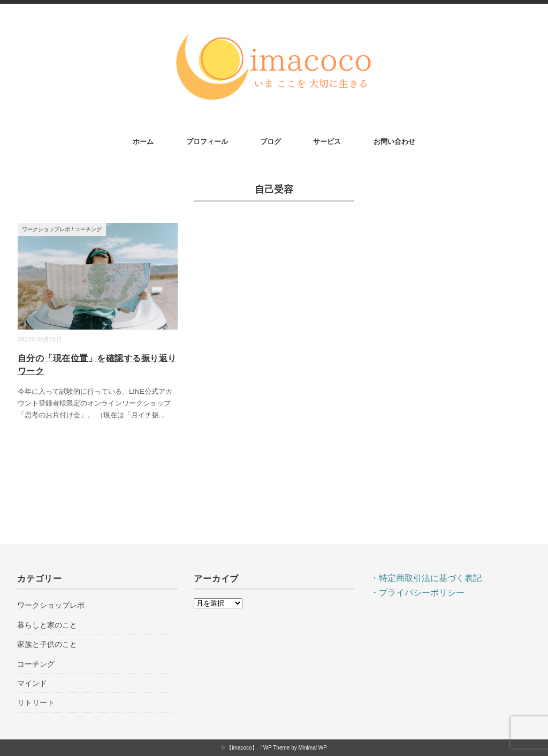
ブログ (271, 142)
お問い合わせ (394, 142)
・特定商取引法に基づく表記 (426, 578)
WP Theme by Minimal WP (295, 748)
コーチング (88, 229)
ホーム (143, 142)
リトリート (36, 702)
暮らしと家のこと (47, 625)
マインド (32, 683)
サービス (327, 142)
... (162, 415)
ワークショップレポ (46, 229)
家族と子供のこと (47, 644)
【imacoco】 (242, 748)
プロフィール (207, 142)
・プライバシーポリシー (417, 593)
